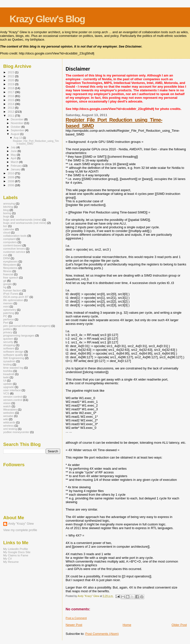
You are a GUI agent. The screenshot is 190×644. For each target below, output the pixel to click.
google (8, 284)
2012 (11, 112)
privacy (8, 332)
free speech (11, 277)
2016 (11, 96)
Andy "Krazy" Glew (21, 524)
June (14, 151)
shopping (9, 345)
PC (5, 316)
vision (7, 403)
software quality (13, 355)
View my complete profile (20, 530)
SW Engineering (14, 358)
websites (9, 413)
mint (6, 306)
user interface (12, 390)
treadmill (9, 374)
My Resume (11, 562)
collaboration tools (15, 236)
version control (13, 397)
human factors (12, 290)
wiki (6, 419)
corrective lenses (14, 248)
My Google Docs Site (17, 552)
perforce (9, 319)
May (14, 155)
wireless (8, 425)
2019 (11, 84)
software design (13, 351)
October (16, 127)
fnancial (8, 274)
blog (6, 210)
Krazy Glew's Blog (47, 19)
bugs (6, 216)
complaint (9, 239)
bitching (8, 207)
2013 (11, 108)
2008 (11, 181)
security (8, 342)
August (16, 134)
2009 (11, 177)
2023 (11, 72)
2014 (11, 104)
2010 (11, 173)
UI (5, 380)
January (16, 169)
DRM (7, 258)
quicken (8, 339)
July (14, 147)
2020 (11, 80)
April (14, 158)
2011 (11, 116)
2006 (11, 185)
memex (8, 303)
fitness (7, 271)
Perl (6, 322)
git (5, 281)
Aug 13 (18, 138)
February (17, 166)
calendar (9, 229)
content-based (12, 245)
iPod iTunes (11, 294)
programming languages (19, 335)
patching (9, 313)
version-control (13, 400)
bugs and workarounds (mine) (22, 219)
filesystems (10, 268)
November (18, 123)
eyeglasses (11, 261)
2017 (11, 92)
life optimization (13, 300)
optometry (10, 310)
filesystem (10, 265)
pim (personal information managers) (27, 326)
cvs (5, 255)
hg (5, 287)
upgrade (9, 387)
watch (7, 406)
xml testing (10, 429)
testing (8, 364)
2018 (11, 88)
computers (10, 242)
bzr (5, 226)
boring (7, 213)
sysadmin (9, 361)
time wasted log (13, 368)
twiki (6, 377)
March (15, 162)
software (9, 348)
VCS (6, 393)
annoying (9, 203)
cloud (7, 232)
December (18, 119)
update (8, 384)
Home (127, 625)
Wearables (10, 409)
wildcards (9, 422)
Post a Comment (76, 618)
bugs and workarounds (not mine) (25, 223)
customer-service (14, 252)
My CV (8, 558)
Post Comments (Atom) (102, 634)
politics (8, 329)
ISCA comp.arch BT (16, 297)
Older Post (179, 625)
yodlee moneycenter (16, 432)
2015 (11, 100)
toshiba (8, 371)
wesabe (8, 416)
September (18, 130)
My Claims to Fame (16, 555)
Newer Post (74, 625)
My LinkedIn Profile (16, 549)
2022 (11, 76)
